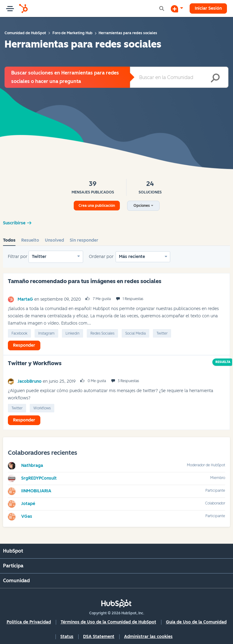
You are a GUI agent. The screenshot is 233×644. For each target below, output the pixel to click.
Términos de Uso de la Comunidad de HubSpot (108, 622)
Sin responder (84, 240)
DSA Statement (99, 637)
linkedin (73, 333)
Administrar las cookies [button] (148, 637)
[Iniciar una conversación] (177, 8)
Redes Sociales (102, 333)
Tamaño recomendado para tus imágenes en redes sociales (85, 281)
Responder (24, 345)
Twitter (39, 257)
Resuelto (30, 240)
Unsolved (54, 240)
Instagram (46, 333)
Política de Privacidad (29, 622)
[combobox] (179, 77)
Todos (9, 240)
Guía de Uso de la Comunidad (196, 622)
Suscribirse (14, 223)
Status (67, 637)
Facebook (19, 333)
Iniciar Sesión (208, 8)
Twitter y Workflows (35, 363)
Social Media (135, 333)
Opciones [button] (142, 206)
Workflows (42, 408)
